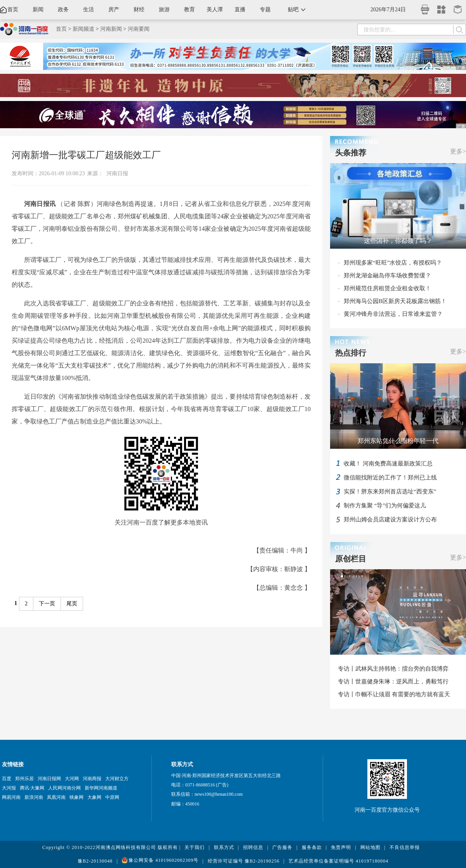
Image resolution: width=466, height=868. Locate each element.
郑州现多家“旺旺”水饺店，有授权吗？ (393, 263)
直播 (240, 10)
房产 (114, 10)
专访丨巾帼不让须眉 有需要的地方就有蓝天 (394, 694)
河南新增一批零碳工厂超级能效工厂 (86, 155)
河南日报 (117, 173)
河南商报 (92, 779)
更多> (458, 151)
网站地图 (370, 847)
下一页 (47, 604)
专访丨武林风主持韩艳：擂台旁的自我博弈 (393, 669)
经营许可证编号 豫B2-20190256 (244, 861)
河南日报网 (49, 779)
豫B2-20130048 (95, 861)
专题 (265, 10)
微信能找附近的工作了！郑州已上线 (390, 478)
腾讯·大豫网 (32, 788)
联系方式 (224, 847)
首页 (13, 10)
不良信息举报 (405, 847)
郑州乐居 (24, 779)
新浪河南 (34, 797)
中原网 (112, 797)
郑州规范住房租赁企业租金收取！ (387, 288)
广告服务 (282, 847)
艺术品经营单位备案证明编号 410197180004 (338, 861)
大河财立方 (117, 779)
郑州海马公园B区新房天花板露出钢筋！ (395, 301)
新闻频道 (83, 29)
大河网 (72, 779)
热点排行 (351, 353)
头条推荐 (351, 153)
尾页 (72, 604)
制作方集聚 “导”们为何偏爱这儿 (385, 505)
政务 (63, 10)
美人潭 (215, 10)
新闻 (38, 10)
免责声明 (341, 847)
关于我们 (195, 847)
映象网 (77, 797)
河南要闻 (139, 29)
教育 (190, 10)
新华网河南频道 (101, 788)
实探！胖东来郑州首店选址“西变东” (390, 492)
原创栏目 (351, 559)
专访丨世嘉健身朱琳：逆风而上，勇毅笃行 (393, 682)
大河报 (9, 788)
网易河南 (11, 797)
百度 (7, 779)
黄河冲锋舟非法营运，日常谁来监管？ (393, 314)
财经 (139, 10)
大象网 (94, 797)
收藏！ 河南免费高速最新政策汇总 (388, 464)
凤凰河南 (56, 797)
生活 (89, 10)
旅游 (164, 10)
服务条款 (312, 847)
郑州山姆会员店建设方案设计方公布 (390, 519)
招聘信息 (253, 847)
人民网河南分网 (64, 788)
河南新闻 (111, 29)
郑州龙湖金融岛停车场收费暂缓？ (387, 275)
